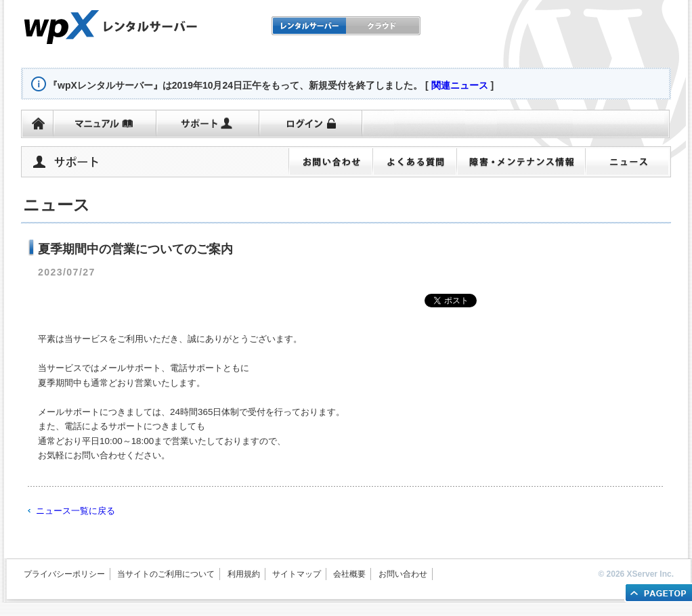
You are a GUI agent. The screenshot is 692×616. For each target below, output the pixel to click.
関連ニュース (460, 85)
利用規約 (244, 574)
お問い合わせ (403, 574)
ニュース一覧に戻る (75, 511)
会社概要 (349, 574)
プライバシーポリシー (64, 574)
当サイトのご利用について (166, 574)
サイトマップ (297, 574)
